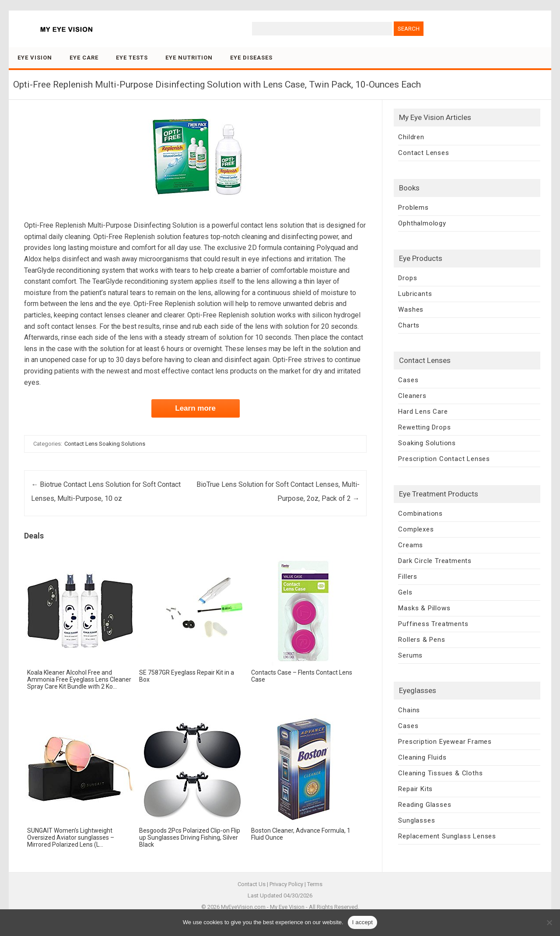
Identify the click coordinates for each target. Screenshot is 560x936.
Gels (405, 592)
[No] (549, 922)
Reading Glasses (425, 805)
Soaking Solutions (427, 443)
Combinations (420, 514)
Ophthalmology (422, 223)
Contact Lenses (423, 153)
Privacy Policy (286, 884)
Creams (411, 545)
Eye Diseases (251, 58)
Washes (411, 310)
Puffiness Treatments (433, 624)
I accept (363, 922)
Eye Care (84, 58)
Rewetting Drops (424, 427)
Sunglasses (416, 820)
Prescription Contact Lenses (444, 459)
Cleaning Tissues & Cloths (440, 773)
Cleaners (412, 396)
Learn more (195, 408)
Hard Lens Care (423, 412)
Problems (413, 208)
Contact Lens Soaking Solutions (105, 444)
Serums (410, 655)
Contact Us (252, 884)
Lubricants (415, 294)
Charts (409, 325)
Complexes (416, 529)
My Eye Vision (287, 907)
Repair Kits (415, 789)
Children (411, 137)
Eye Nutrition (189, 58)
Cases (408, 380)
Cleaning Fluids (422, 757)
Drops (408, 278)
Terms (315, 884)
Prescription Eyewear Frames (445, 742)
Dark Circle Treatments (435, 561)
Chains (409, 710)
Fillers (408, 577)
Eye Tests (132, 58)
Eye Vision (35, 58)
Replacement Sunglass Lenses (447, 836)
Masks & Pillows (424, 608)
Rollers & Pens (422, 640)
